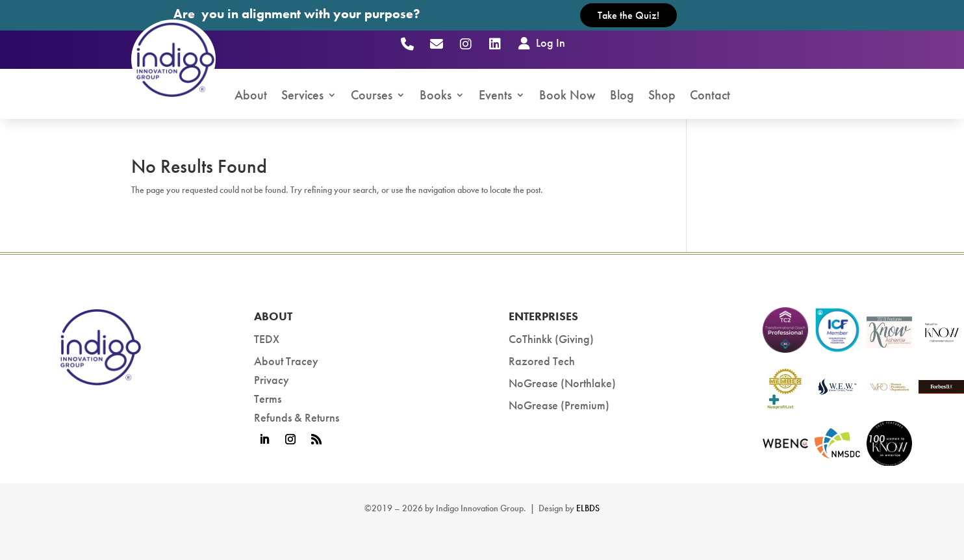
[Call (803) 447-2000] (407, 44)
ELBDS (588, 508)
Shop (662, 96)
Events (495, 96)
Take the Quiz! (628, 15)
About (251, 96)
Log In (540, 43)
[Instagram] (465, 44)
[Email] (436, 44)
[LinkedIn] (495, 44)
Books (436, 96)
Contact (710, 96)
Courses (372, 96)
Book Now (567, 96)
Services (302, 96)
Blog (622, 96)
